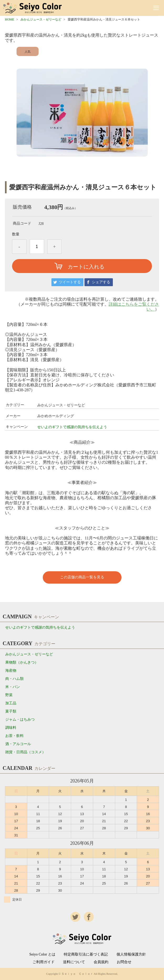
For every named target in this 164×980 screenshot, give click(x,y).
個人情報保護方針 (131, 954)
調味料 (11, 728)
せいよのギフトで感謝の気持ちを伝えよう (72, 427)
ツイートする (70, 282)
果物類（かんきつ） (22, 662)
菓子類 (11, 711)
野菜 (9, 695)
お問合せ (124, 962)
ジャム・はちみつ (20, 719)
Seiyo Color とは (42, 954)
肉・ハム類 (14, 679)
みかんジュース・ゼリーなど (41, 19)
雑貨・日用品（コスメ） (25, 752)
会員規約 (101, 962)
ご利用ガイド (44, 962)
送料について (74, 962)
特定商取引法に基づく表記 (86, 954)
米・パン (13, 687)
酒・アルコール (18, 744)
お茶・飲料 (14, 736)
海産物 (11, 671)
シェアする (101, 282)
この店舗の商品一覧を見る (82, 577)
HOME (10, 19)
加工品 (11, 703)
